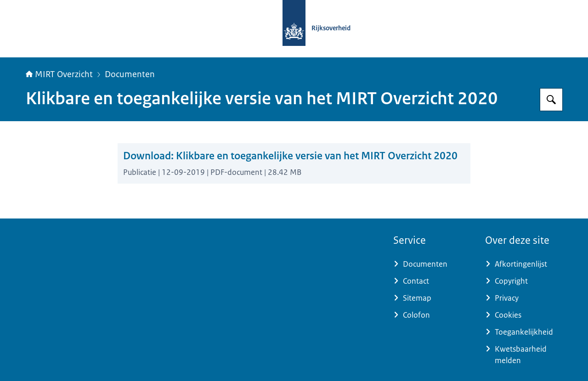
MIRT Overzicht (59, 74)
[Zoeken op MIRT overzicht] (551, 100)
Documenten (130, 74)
